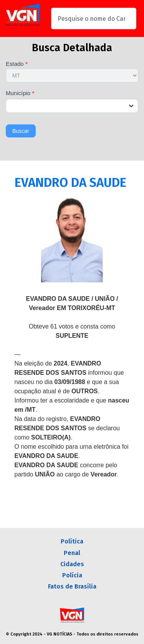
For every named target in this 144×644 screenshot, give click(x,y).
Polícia (72, 575)
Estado (17, 64)
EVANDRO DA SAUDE (70, 183)
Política (72, 541)
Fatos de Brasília (72, 586)
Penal (72, 553)
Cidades (72, 564)
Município (20, 93)
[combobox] (94, 18)
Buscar (21, 131)
